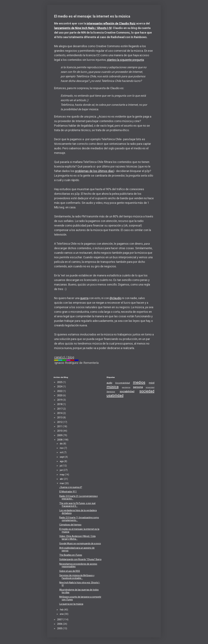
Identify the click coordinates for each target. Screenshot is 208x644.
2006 (60, 624)
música (113, 387)
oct (62, 452)
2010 (60, 431)
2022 (60, 391)
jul (61, 466)
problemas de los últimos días (94, 171)
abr (62, 479)
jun (62, 470)
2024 (60, 387)
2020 (60, 395)
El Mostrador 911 (68, 492)
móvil (152, 383)
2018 (60, 404)
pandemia (126, 387)
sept (62, 457)
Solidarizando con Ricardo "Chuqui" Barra (80, 559)
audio (109, 383)
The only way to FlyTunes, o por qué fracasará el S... (77, 505)
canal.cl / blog (64, 357)
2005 (60, 628)
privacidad (150, 387)
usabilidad (115, 395)
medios (139, 382)
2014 (60, 413)
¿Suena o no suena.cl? (71, 487)
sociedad (147, 391)
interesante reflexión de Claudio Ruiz (111, 24)
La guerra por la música (71, 604)
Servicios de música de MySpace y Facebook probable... (77, 577)
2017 (60, 409)
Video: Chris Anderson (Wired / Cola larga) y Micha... (77, 538)
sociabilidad (127, 391)
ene (62, 614)
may (62, 475)
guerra (84, 298)
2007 (60, 620)
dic (62, 444)
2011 (60, 426)
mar (62, 483)
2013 (60, 417)
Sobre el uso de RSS (70, 571)
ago (62, 461)
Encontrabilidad (123, 383)
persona (138, 387)
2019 (60, 400)
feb (62, 610)
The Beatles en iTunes (71, 555)
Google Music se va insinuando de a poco (80, 543)
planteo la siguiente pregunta (125, 60)
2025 (60, 382)
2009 (60, 435)
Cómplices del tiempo (70, 525)
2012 (60, 422)
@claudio (115, 298)
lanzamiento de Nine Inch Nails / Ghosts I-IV (83, 28)
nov (62, 448)
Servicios (111, 392)
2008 (60, 440)
